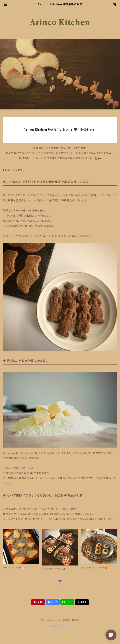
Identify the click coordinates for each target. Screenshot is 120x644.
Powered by (60, 626)
